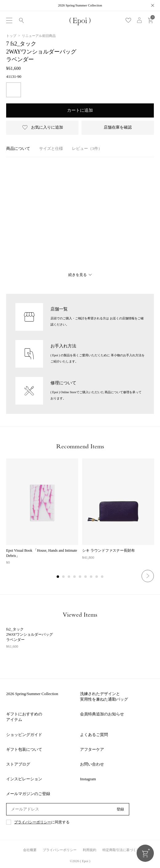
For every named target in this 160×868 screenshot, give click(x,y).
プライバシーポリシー (33, 822)
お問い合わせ (92, 764)
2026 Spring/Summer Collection (32, 694)
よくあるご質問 (94, 735)
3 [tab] (69, 577)
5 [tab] (80, 577)
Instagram (88, 779)
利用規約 (90, 850)
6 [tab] (86, 577)
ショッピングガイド (24, 735)
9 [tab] (102, 577)
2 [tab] (64, 577)
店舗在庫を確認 (118, 127)
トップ (11, 36)
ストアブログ (18, 764)
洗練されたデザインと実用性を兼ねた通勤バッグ (104, 696)
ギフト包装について (24, 749)
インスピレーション (24, 779)
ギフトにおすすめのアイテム (24, 717)
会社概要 (30, 850)
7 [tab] (91, 577)
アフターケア (92, 749)
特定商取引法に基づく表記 (123, 850)
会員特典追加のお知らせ (102, 714)
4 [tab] (75, 577)
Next (148, 576)
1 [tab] (58, 577)
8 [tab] (97, 577)
